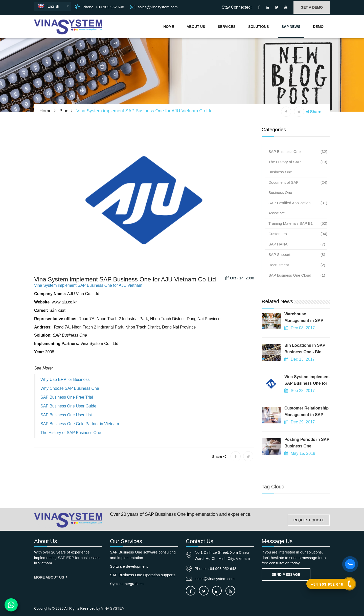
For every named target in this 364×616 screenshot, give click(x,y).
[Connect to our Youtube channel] (286, 7)
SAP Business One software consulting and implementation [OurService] (143, 555)
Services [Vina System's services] (227, 27)
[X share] (299, 112)
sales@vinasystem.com (154, 7)
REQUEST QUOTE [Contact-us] (309, 520)
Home (169, 27)
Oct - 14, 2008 (240, 286)
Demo (318, 27)
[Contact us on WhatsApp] (11, 605)
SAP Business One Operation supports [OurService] (143, 575)
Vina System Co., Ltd (99, 351)
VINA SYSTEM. (113, 608)
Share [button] (316, 112)
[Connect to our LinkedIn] (267, 7)
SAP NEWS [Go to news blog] (291, 27)
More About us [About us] (51, 577)
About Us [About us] (196, 27)
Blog (64, 111)
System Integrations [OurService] (127, 584)
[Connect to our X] (204, 591)
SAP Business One (70, 343)
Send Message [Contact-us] (286, 574)
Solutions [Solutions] (259, 27)
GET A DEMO (312, 7)
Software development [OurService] (129, 566)
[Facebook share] (286, 112)
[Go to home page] (68, 520)
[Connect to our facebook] (259, 7)
